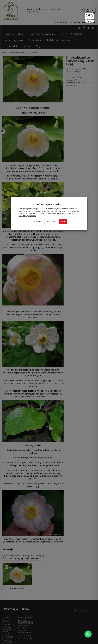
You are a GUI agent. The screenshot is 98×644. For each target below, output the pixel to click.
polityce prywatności (27, 216)
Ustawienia (38, 221)
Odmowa (52, 221)
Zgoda (63, 221)
